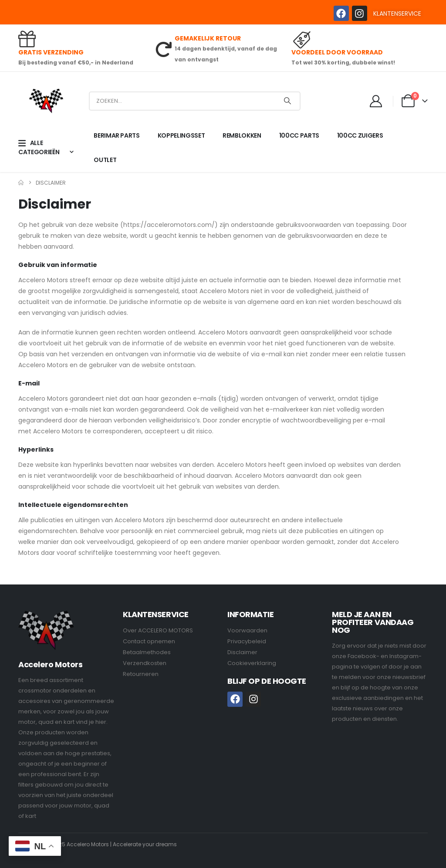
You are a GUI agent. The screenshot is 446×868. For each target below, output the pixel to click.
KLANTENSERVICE (397, 14)
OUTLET (105, 160)
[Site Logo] (46, 101)
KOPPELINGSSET (181, 135)
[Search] (287, 101)
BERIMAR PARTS (117, 135)
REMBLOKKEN (242, 135)
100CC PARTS (299, 135)
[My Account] (376, 101)
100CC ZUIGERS (360, 135)
